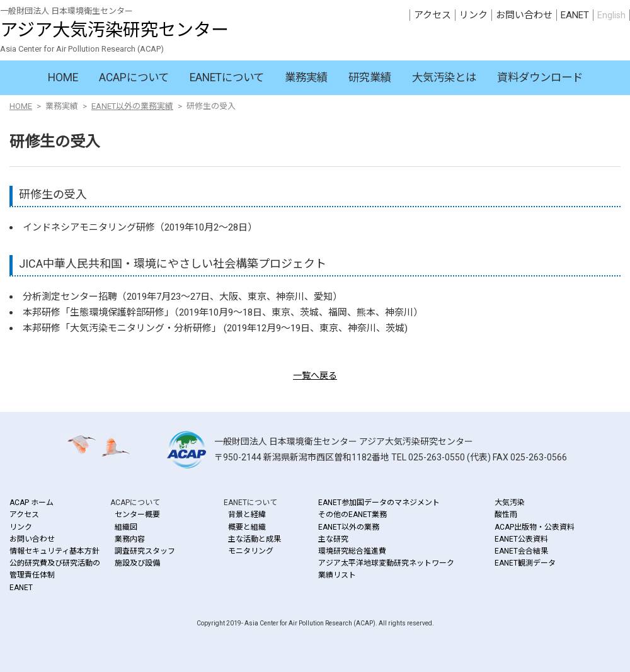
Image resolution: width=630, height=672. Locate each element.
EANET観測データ (525, 563)
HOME (63, 77)
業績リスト (337, 575)
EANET (575, 15)
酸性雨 (506, 515)
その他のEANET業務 (352, 515)
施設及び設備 (137, 563)
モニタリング (251, 551)
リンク (473, 15)
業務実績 (306, 77)
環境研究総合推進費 (352, 551)
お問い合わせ (524, 15)
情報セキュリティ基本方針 (54, 551)
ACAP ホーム (31, 503)
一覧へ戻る (315, 375)
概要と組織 (247, 527)
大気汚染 (510, 503)
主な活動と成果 (255, 539)
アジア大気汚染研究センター (114, 30)
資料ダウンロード (540, 77)
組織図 (126, 527)
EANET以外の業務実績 (132, 106)
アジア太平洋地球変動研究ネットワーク (386, 563)
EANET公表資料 (521, 539)
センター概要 (137, 515)
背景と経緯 (247, 515)
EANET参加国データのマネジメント (379, 503)
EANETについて (227, 77)
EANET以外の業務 (349, 527)
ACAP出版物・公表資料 (535, 527)
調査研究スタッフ (145, 551)
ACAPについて (134, 77)
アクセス (432, 15)
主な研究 (333, 539)
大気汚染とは (444, 77)
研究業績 (370, 77)
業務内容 (130, 539)
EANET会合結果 (521, 551)
